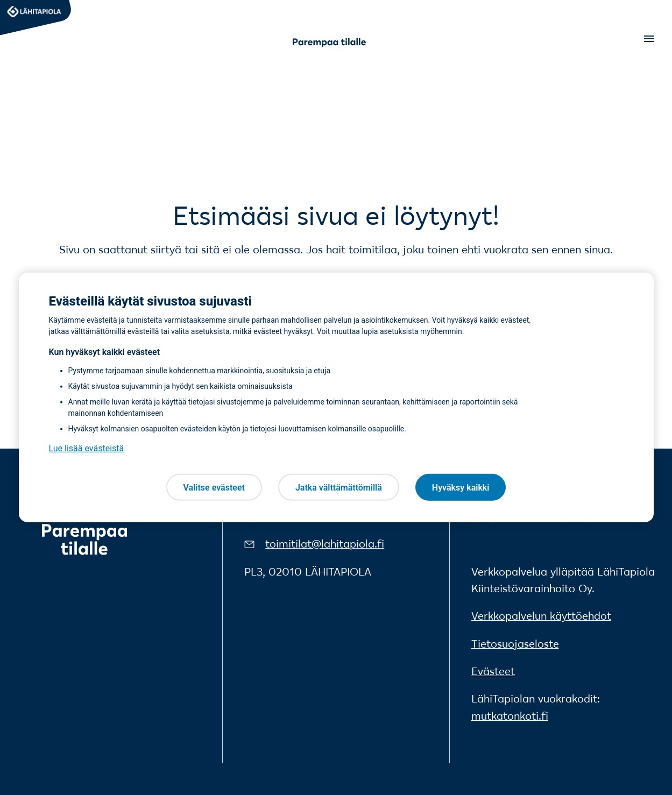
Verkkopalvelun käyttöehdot (541, 616)
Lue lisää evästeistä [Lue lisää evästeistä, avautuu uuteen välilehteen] (87, 448)
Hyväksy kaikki (461, 487)
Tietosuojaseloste (515, 644)
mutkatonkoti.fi (510, 716)
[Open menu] (648, 39)
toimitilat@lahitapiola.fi (325, 544)
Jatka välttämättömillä (339, 487)
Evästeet (493, 671)
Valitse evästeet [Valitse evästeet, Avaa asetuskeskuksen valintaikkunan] (214, 487)
